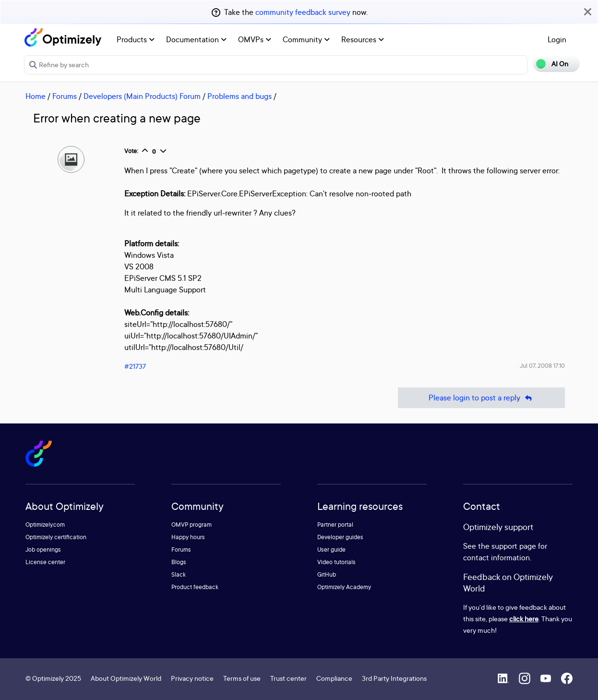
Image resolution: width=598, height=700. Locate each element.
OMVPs (255, 39)
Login (557, 39)
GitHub (327, 574)
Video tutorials (336, 562)
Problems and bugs (239, 96)
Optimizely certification (56, 537)
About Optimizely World (126, 678)
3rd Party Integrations (394, 678)
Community (306, 39)
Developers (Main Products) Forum (142, 96)
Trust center (288, 678)
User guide (331, 549)
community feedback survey (303, 12)
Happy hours (188, 537)
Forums (65, 96)
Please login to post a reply (481, 398)
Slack (179, 574)
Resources (363, 39)
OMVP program (191, 525)
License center (45, 562)
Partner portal (335, 525)
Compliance (334, 678)
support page (514, 546)
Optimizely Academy (344, 587)
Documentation (196, 39)
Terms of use (242, 678)
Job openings (43, 549)
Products (136, 39)
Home (36, 96)
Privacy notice (192, 678)
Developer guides (340, 537)
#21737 (135, 366)
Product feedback (195, 587)
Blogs (179, 562)
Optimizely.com (45, 525)
